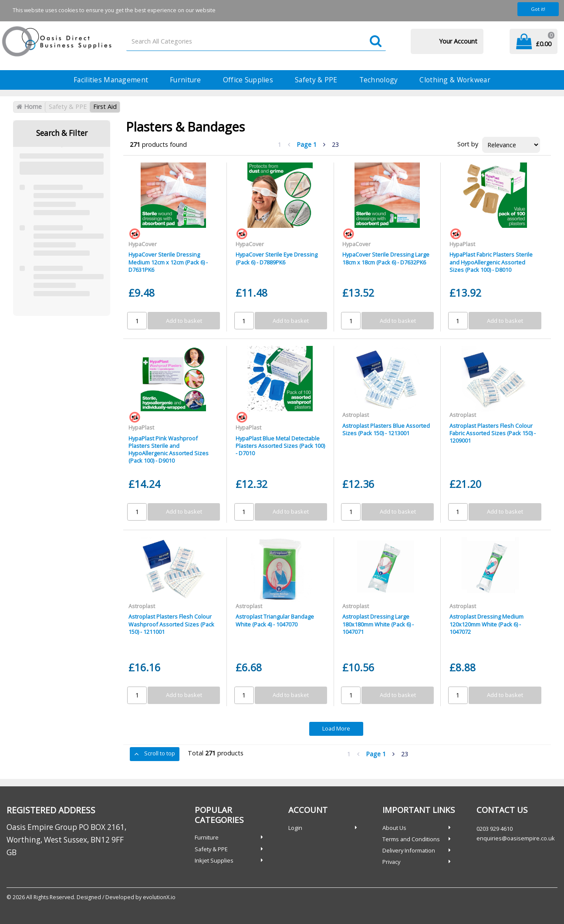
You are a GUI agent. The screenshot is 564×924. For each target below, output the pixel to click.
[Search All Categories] (256, 42)
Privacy (391, 862)
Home (29, 107)
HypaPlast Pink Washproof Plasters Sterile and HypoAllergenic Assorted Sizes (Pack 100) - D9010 (169, 450)
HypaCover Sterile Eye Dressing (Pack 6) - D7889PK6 (277, 258)
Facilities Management (111, 80)
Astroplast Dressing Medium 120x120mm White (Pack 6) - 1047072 (486, 624)
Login (295, 828)
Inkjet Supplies (214, 860)
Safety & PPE (316, 80)
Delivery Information (409, 850)
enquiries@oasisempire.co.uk (516, 838)
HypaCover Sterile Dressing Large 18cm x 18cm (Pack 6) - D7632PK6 (386, 258)
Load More (336, 728)
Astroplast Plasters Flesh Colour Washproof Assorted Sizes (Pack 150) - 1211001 (171, 624)
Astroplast (356, 415)
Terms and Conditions (411, 839)
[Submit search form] (376, 42)
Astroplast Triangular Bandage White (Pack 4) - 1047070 (275, 620)
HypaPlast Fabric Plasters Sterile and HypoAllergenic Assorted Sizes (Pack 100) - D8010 (491, 262)
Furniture (186, 80)
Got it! (538, 9)
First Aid (105, 107)
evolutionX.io (159, 897)
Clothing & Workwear (455, 80)
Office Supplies (248, 80)
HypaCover (143, 244)
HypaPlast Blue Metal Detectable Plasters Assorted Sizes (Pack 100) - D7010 (280, 446)
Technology (379, 80)
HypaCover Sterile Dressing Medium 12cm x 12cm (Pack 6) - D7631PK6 (168, 262)
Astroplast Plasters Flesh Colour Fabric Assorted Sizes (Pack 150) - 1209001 (493, 433)
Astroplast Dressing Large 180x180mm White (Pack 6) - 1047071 (378, 624)
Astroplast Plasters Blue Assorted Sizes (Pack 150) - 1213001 (386, 429)
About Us (394, 828)
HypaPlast (462, 244)
